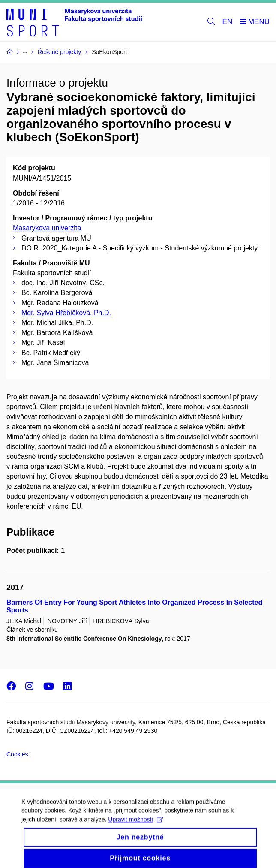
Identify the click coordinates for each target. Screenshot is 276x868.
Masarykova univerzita (47, 228)
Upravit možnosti (135, 827)
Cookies (17, 754)
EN (228, 22)
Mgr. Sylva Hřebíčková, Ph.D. (66, 313)
